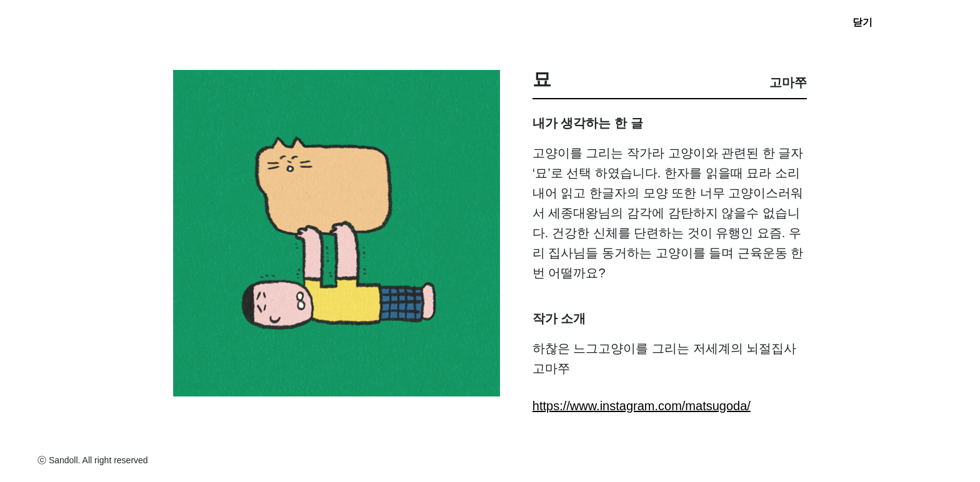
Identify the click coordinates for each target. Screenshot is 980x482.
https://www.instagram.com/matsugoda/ (642, 406)
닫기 (862, 22)
